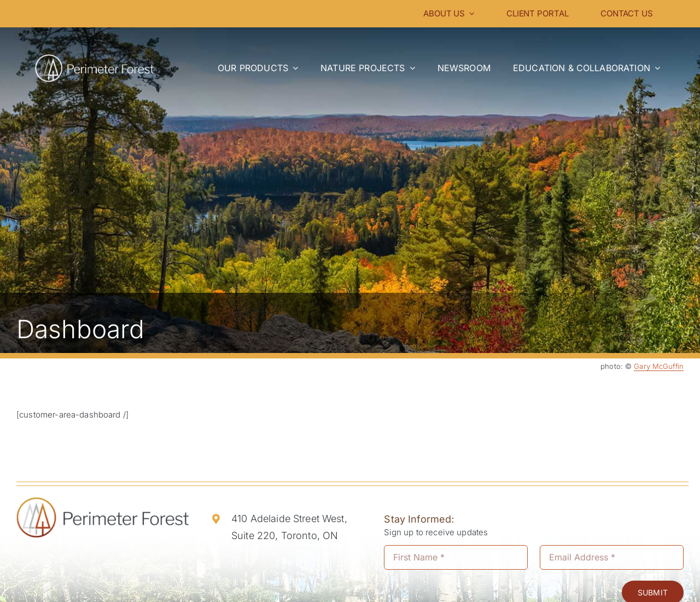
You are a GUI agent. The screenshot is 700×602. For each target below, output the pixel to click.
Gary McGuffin (659, 366)
